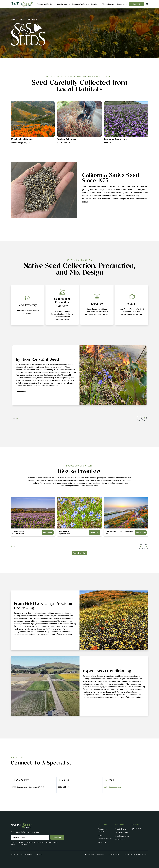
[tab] (13, 418)
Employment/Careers (141, 854)
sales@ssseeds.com (112, 787)
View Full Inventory (80, 553)
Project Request (120, 840)
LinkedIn (136, 829)
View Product (48, 532)
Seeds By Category (121, 833)
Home (13, 19)
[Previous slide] (139, 418)
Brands (21, 19)
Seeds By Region (120, 829)
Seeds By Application (122, 836)
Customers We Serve (105, 839)
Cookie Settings (126, 854)
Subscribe (57, 837)
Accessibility (90, 854)
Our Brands (102, 842)
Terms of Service (113, 854)
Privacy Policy (101, 854)
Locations (101, 835)
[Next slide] (144, 418)
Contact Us (137, 4)
